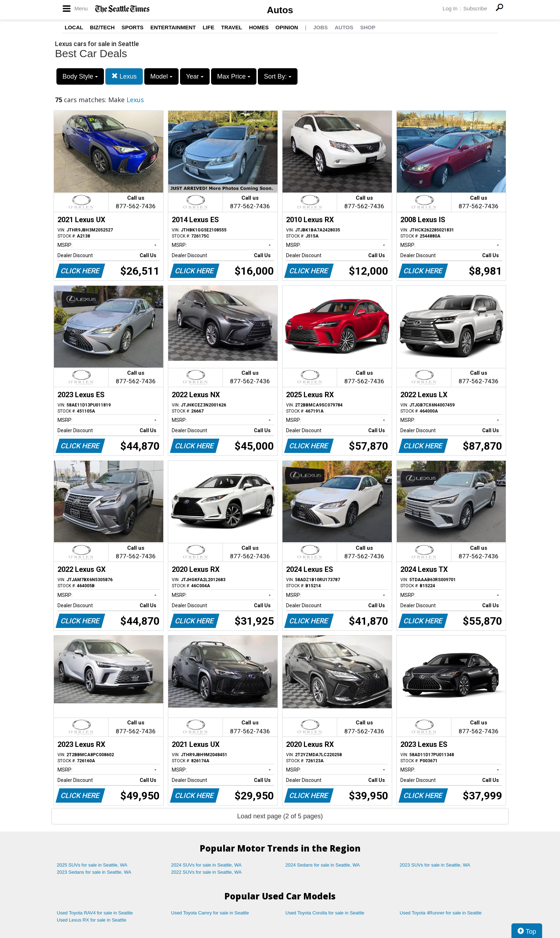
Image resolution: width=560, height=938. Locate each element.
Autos (280, 10)
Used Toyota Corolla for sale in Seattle (325, 913)
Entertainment (173, 27)
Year (195, 76)
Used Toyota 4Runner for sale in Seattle (441, 913)
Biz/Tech (102, 27)
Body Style (80, 76)
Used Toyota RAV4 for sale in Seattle (95, 913)
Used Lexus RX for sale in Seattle (91, 920)
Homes (259, 27)
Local (74, 27)
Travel (232, 27)
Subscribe (475, 8)
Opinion (287, 27)
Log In (450, 8)
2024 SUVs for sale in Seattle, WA (206, 865)
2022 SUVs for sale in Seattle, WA (206, 872)
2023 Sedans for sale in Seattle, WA (94, 872)
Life (208, 27)
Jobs (321, 27)
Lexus (124, 76)
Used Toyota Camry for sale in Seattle (210, 913)
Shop (368, 27)
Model (161, 76)
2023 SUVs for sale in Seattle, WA (435, 865)
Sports (132, 27)
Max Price (234, 76)
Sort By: (278, 76)
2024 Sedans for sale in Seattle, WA (322, 865)
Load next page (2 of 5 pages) (280, 816)
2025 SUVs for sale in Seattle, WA (92, 865)
